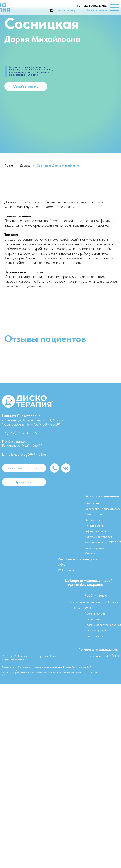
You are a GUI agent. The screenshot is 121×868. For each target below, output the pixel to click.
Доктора (25, 166)
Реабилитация (96, 595)
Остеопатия (92, 520)
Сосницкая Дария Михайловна (58, 166)
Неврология (92, 503)
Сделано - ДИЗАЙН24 (104, 656)
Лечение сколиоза (96, 636)
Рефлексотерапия (96, 531)
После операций (95, 630)
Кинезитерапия (94, 525)
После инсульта (95, 614)
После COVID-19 (84, 608)
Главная (9, 166)
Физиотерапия (94, 548)
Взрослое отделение (102, 496)
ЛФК (61, 565)
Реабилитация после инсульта (77, 559)
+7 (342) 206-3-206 (92, 6)
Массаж (90, 553)
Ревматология (94, 514)
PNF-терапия (67, 570)
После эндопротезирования (103, 625)
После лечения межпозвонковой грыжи (93, 602)
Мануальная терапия (98, 537)
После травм (93, 619)
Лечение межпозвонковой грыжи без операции (90, 583)
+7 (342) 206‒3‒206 (19, 433)
